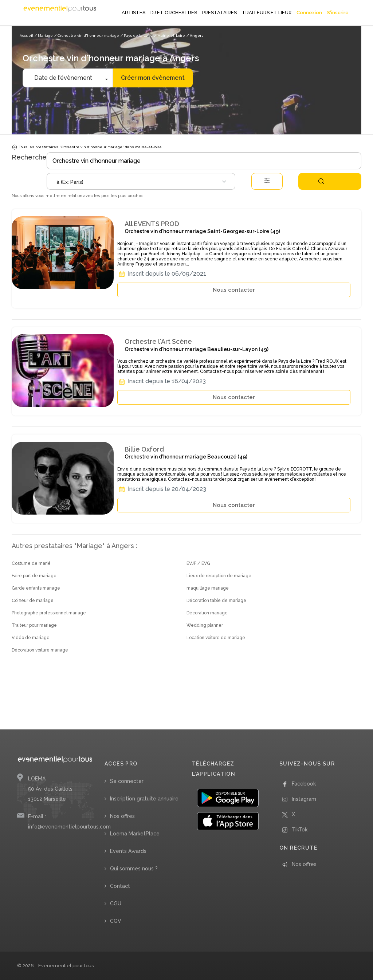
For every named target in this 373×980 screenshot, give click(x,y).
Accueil (26, 36)
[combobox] (141, 181)
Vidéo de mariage (31, 638)
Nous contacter (234, 290)
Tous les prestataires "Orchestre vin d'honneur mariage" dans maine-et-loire (87, 147)
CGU (116, 904)
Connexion (309, 13)
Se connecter (127, 781)
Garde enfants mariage (36, 588)
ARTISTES (134, 13)
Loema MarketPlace (135, 834)
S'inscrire (338, 13)
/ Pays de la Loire (137, 36)
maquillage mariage (208, 588)
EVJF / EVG (198, 563)
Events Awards (128, 851)
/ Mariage (44, 36)
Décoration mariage (207, 613)
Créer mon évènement (153, 78)
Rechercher (321, 181)
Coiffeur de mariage (33, 601)
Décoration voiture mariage (40, 650)
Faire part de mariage (34, 576)
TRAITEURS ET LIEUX (267, 13)
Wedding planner (205, 625)
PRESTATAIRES (219, 13)
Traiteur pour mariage (34, 625)
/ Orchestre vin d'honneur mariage (87, 36)
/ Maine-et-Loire (170, 36)
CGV (116, 921)
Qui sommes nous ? (134, 869)
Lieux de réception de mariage (219, 576)
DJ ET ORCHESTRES (174, 13)
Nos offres (122, 816)
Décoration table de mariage (216, 601)
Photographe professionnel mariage (49, 613)
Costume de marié (31, 563)
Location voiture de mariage (216, 638)
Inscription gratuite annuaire (144, 799)
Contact (120, 886)
